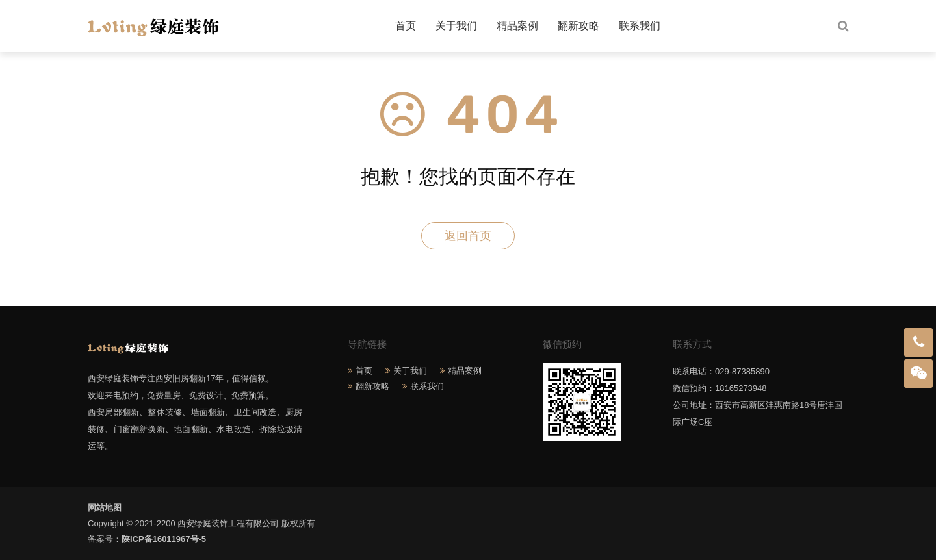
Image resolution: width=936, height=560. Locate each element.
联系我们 (640, 26)
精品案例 (517, 26)
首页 (406, 26)
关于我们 (456, 26)
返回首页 (468, 236)
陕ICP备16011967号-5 (164, 539)
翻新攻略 (578, 26)
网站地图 (105, 508)
